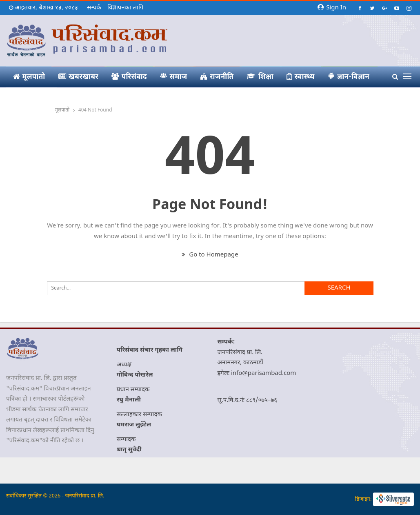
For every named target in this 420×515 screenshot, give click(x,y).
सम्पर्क (94, 8)
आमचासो (31, 98)
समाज (174, 77)
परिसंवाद (129, 77)
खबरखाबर (79, 77)
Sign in (332, 8)
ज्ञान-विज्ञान (349, 77)
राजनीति (217, 77)
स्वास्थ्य (301, 77)
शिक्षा (260, 77)
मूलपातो (29, 77)
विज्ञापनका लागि (125, 8)
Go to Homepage (210, 255)
